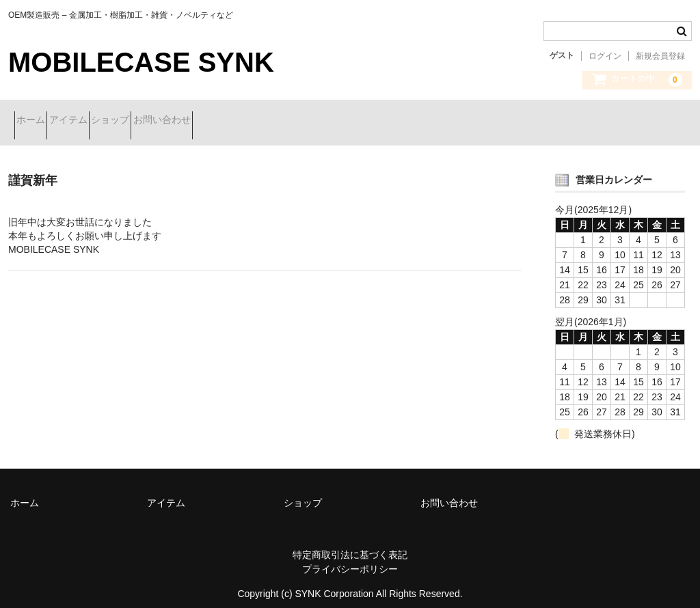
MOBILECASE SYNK (141, 62)
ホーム (37, 121)
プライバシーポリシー (350, 559)
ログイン (605, 56)
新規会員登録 (660, 56)
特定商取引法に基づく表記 (350, 544)
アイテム (98, 121)
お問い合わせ (241, 121)
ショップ (165, 121)
